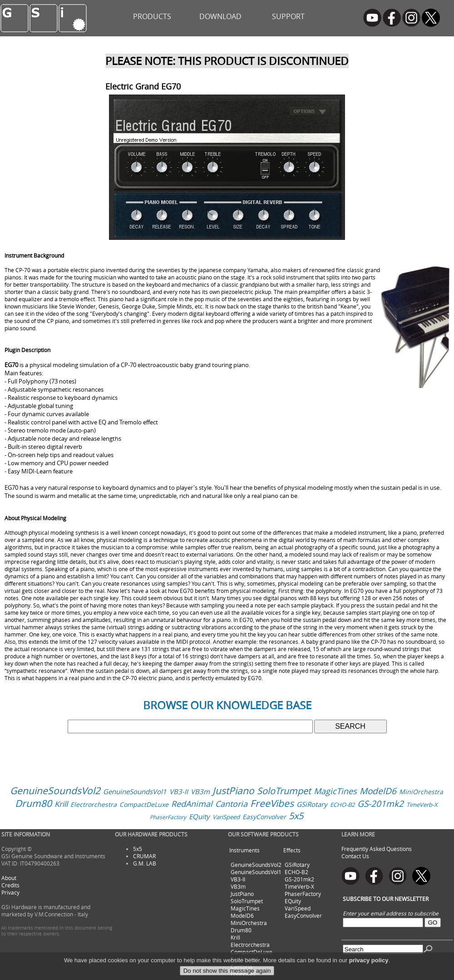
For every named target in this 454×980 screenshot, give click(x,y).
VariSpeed (226, 817)
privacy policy (369, 968)
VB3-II (179, 791)
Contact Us (355, 856)
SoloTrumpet (284, 791)
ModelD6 (378, 791)
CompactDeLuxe (144, 804)
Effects (292, 850)
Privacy (10, 892)
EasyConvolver (264, 817)
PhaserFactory (168, 817)
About (9, 878)
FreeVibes (272, 803)
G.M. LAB (145, 863)
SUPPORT (288, 16)
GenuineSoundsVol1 (135, 791)
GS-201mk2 (380, 804)
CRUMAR (144, 856)
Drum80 (33, 803)
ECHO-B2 (342, 805)
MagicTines (335, 791)
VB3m (200, 791)
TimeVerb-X (422, 805)
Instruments (244, 850)
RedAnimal (192, 804)
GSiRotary (312, 804)
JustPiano (233, 791)
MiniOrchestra (421, 792)
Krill (61, 804)
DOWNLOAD (220, 16)
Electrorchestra (94, 804)
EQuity (199, 816)
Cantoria (231, 804)
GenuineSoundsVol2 (55, 791)
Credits (10, 885)
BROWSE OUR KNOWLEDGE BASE (227, 705)
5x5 (296, 816)
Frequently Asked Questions (377, 849)
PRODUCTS (152, 16)
